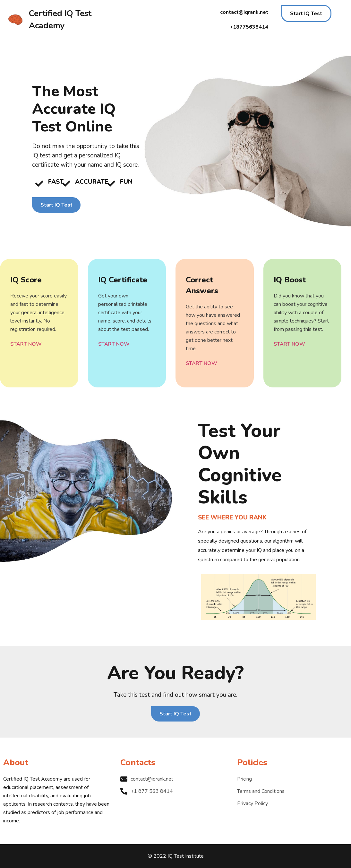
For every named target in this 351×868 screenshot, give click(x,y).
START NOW (26, 344)
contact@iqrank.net (244, 12)
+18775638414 (249, 27)
